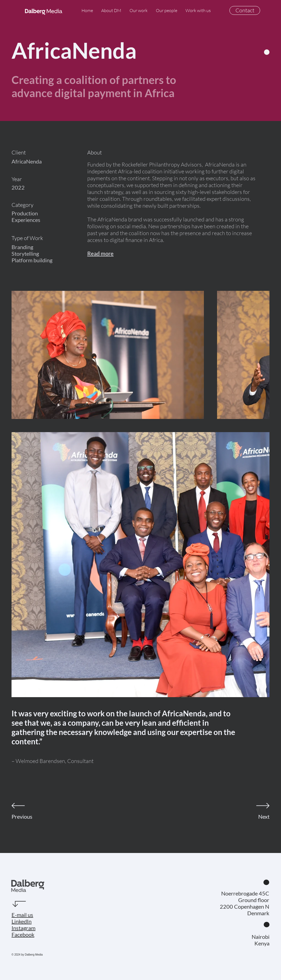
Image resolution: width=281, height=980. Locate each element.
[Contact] (245, 10)
